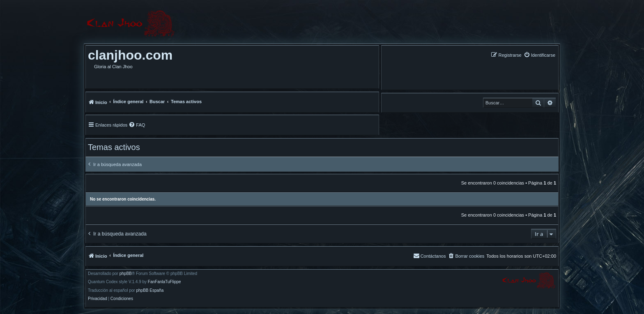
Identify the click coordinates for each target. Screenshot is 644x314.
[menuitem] (539, 55)
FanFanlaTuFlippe (164, 282)
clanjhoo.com (130, 55)
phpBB (126, 274)
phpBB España (150, 291)
